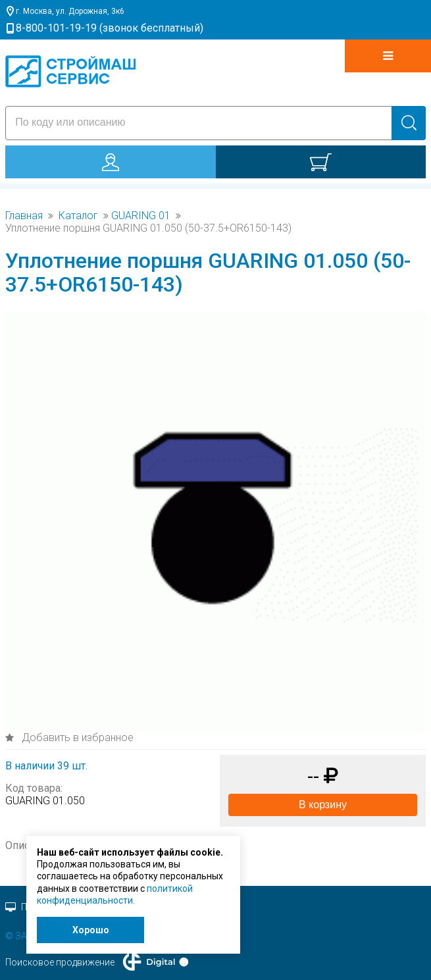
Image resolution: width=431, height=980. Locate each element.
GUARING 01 (141, 216)
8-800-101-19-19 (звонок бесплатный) (110, 28)
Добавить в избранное (76, 737)
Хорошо (91, 930)
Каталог (78, 216)
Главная (24, 216)
